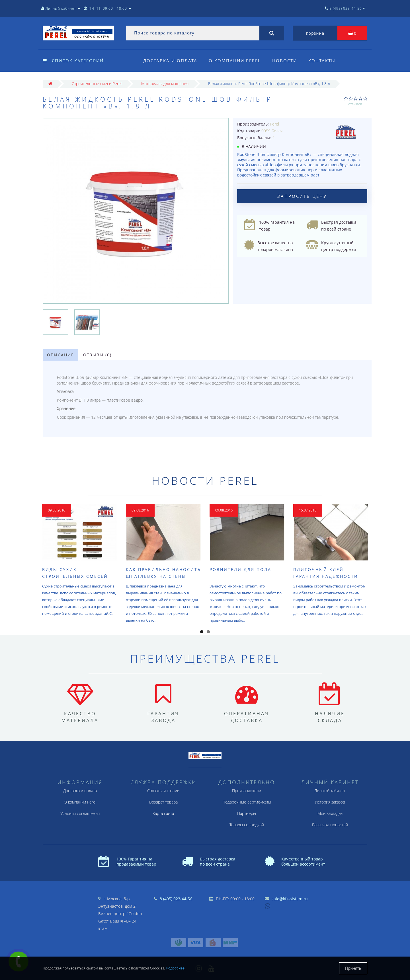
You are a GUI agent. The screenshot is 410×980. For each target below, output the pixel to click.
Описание (61, 355)
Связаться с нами (163, 791)
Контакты (324, 61)
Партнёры (247, 813)
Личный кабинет (330, 791)
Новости (286, 61)
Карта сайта (163, 813)
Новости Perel (205, 480)
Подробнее (175, 968)
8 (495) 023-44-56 (176, 899)
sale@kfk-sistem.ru (290, 899)
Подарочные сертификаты (247, 802)
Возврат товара (163, 802)
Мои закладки (330, 813)
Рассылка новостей (330, 825)
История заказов (330, 802)
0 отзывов (354, 104)
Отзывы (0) (97, 355)
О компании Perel (236, 61)
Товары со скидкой (247, 825)
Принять (353, 968)
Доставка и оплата (170, 61)
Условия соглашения (80, 813)
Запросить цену (302, 196)
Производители (247, 791)
